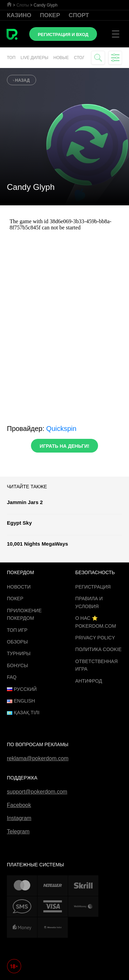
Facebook (19, 805)
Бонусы (17, 665)
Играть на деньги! (64, 446)
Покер (50, 15)
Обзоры (17, 642)
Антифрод (89, 681)
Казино (19, 15)
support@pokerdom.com (37, 792)
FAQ (12, 677)
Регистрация (93, 587)
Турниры (19, 653)
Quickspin (61, 429)
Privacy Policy (95, 638)
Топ (11, 58)
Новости (19, 587)
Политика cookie (99, 649)
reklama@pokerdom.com (38, 758)
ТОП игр (17, 630)
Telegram (18, 831)
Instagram (19, 818)
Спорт (79, 15)
